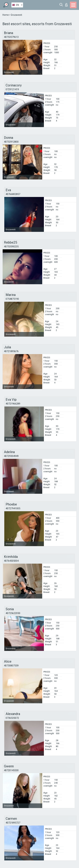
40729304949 (11, 456)
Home (6, 15)
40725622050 (13, 613)
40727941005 (13, 508)
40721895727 (13, 823)
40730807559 (11, 666)
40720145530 (11, 770)
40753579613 (11, 37)
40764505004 (11, 561)
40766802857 (13, 194)
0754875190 (12, 299)
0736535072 (12, 718)
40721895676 (11, 351)
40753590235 (11, 247)
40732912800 (11, 142)
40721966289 (13, 404)
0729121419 (12, 89)
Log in (66, 5)
